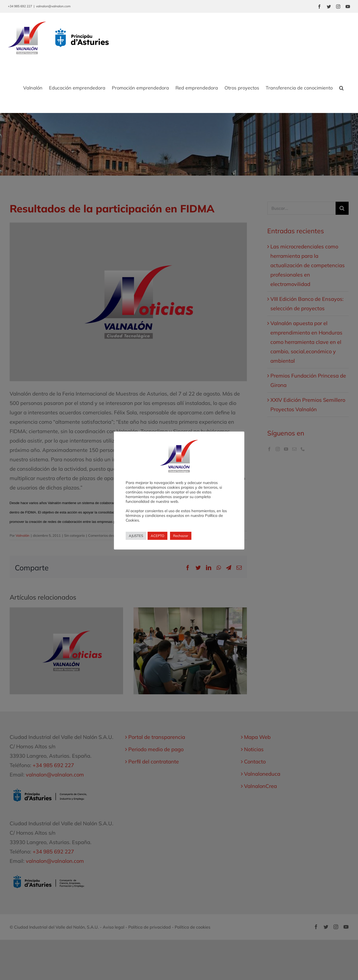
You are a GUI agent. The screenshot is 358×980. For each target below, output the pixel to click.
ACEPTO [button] (157, 536)
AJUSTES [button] (136, 536)
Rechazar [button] (181, 536)
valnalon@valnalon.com (53, 6)
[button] (341, 88)
